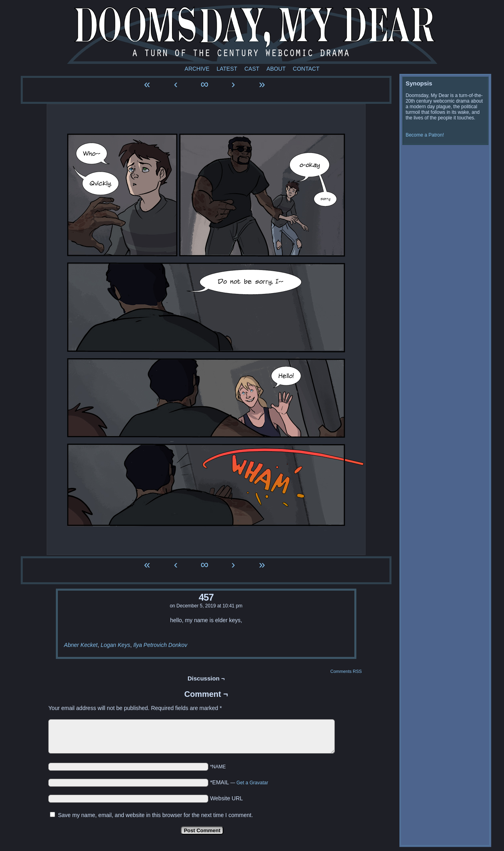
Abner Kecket (81, 645)
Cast (252, 69)
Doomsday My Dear (252, 34)
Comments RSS (346, 671)
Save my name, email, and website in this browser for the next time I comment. (155, 815)
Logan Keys (115, 645)
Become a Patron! (425, 135)
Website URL (226, 798)
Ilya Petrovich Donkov (160, 645)
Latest (227, 69)
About (276, 69)
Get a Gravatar (252, 783)
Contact (306, 69)
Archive (197, 69)
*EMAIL (239, 782)
